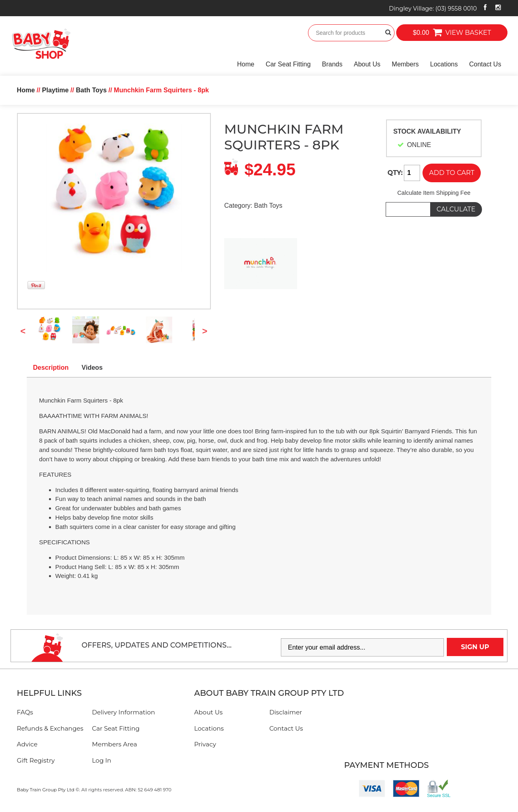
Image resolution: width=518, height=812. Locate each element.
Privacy (205, 744)
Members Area (114, 744)
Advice (27, 744)
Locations (444, 64)
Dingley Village (433, 9)
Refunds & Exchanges (50, 728)
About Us (367, 64)
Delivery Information (123, 712)
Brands (332, 64)
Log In (102, 760)
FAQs (25, 712)
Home (246, 64)
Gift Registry (36, 760)
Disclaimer (286, 712)
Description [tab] (51, 368)
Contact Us (485, 64)
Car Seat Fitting (288, 64)
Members (405, 64)
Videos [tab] (92, 368)
